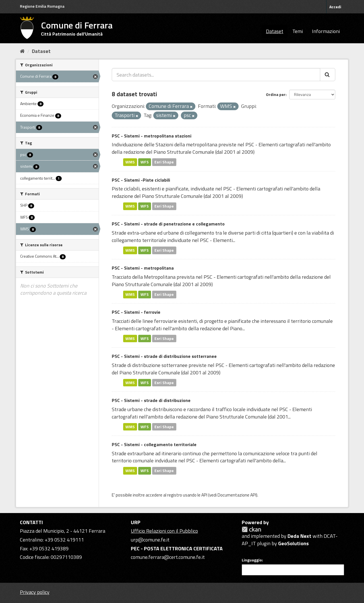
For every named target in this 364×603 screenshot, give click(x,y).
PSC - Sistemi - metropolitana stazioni (152, 136)
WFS (145, 162)
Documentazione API (237, 495)
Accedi (335, 7)
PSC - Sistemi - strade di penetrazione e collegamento (168, 224)
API (204, 495)
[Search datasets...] (216, 75)
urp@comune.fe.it (150, 540)
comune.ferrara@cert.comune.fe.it (168, 557)
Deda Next (299, 536)
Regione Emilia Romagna (42, 6)
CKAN (251, 529)
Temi (298, 31)
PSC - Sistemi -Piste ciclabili (141, 180)
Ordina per (276, 94)
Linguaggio (252, 560)
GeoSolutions (293, 543)
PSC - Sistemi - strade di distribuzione (151, 400)
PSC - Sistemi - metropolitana (143, 268)
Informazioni (326, 31)
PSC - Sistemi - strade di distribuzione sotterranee (164, 356)
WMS (130, 162)
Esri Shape (164, 162)
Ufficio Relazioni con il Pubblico (164, 531)
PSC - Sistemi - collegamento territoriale (154, 444)
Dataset (275, 31)
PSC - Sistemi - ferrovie (136, 312)
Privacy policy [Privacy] (35, 592)
